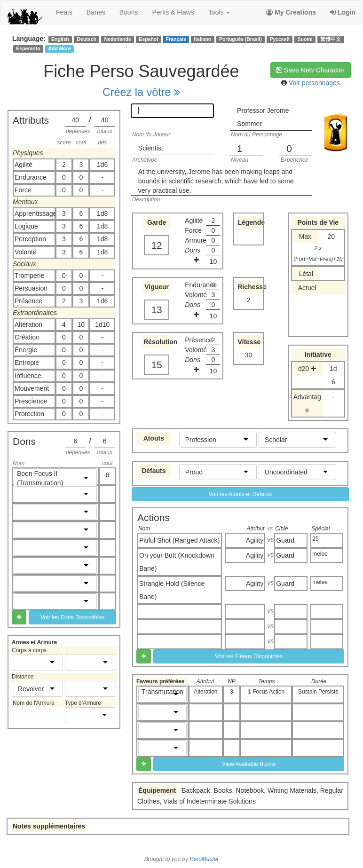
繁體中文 (331, 39)
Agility (255, 540)
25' (316, 539)
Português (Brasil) (241, 39)
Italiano (203, 39)
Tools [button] (219, 12)
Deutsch (86, 39)
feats (64, 12)
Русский (280, 39)
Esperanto (28, 48)
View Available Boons (249, 764)
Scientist (151, 148)
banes (96, 12)
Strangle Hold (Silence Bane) (172, 590)
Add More (59, 48)
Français (176, 39)
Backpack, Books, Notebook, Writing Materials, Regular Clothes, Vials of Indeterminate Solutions (240, 796)
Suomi (305, 39)
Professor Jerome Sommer (263, 117)
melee (320, 554)
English (60, 39)
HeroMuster (204, 859)
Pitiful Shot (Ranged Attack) (179, 540)
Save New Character (311, 70)
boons (129, 12)
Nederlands (118, 39)
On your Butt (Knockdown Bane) (177, 562)
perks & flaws (173, 12)
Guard (285, 540)
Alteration (205, 692)
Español (148, 39)
